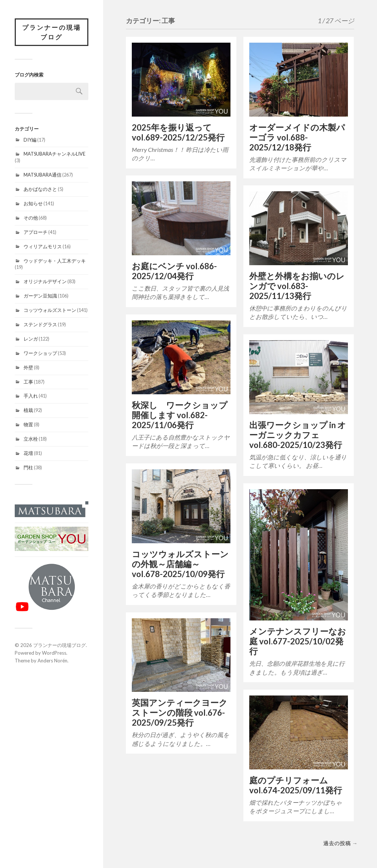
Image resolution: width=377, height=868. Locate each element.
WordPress (54, 653)
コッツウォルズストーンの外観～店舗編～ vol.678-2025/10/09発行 (180, 564)
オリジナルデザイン (45, 281)
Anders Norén (52, 661)
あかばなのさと (40, 189)
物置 (28, 424)
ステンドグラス (40, 324)
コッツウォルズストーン (50, 310)
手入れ (31, 396)
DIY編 (30, 140)
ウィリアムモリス (43, 246)
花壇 (28, 453)
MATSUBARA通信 (43, 175)
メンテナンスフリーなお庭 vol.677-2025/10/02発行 (298, 641)
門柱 (28, 467)
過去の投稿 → (341, 843)
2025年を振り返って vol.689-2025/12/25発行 (178, 132)
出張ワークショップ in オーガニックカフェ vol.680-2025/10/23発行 (298, 435)
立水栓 (31, 439)
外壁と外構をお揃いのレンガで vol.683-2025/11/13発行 (297, 286)
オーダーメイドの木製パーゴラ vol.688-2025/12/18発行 (297, 137)
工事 (28, 382)
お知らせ (33, 203)
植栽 (28, 410)
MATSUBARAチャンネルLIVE (54, 154)
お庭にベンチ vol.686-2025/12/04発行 (174, 271)
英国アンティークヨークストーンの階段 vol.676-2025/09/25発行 (180, 713)
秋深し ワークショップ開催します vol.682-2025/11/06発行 (180, 415)
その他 (31, 218)
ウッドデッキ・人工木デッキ (55, 261)
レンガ (31, 339)
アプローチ (36, 232)
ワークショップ (40, 353)
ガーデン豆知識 (40, 296)
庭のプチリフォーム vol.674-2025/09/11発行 (296, 785)
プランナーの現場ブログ (52, 32)
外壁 (28, 367)
